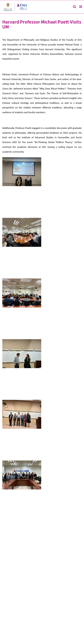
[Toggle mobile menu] (81, 7)
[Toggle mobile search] (75, 7)
